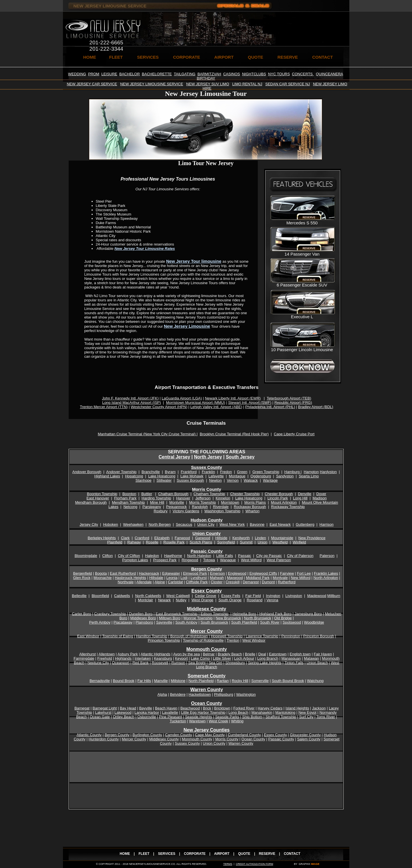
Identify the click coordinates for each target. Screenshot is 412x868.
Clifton (107, 556)
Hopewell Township (227, 636)
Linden (261, 538)
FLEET (116, 57)
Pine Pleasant (171, 717)
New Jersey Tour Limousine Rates (145, 249)
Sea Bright (197, 663)
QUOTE (255, 57)
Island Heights (297, 708)
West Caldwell (178, 596)
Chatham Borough (173, 494)
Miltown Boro (170, 618)
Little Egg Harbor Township (203, 712)
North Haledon (199, 556)
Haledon (152, 556)
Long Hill (300, 498)
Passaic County (207, 551)
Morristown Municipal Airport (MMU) (196, 403)
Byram (170, 472)
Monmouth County (197, 739)
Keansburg (163, 658)
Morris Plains (255, 502)
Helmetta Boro (244, 614)
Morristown (230, 502)
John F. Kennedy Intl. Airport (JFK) (130, 398)
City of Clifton (129, 556)
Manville (161, 681)
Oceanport (121, 663)
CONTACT (322, 57)
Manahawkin (262, 712)
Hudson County (207, 520)
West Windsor (254, 640)
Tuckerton (178, 721)
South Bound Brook (288, 681)
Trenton (233, 640)
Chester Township (245, 494)
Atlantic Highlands (156, 654)
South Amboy (186, 622)
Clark (125, 538)
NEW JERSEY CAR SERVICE (92, 84)
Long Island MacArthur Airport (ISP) (131, 403)
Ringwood (190, 560)
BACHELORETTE (157, 74)
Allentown (107, 654)
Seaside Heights (199, 717)
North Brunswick (258, 618)
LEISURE (109, 74)
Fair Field (253, 596)
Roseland (254, 600)
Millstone (178, 681)
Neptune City (98, 663)
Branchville (151, 472)
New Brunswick (228, 618)
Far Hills (144, 681)
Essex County (207, 591)
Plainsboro (144, 622)
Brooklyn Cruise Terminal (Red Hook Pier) (234, 434)
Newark (165, 600)
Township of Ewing (118, 636)
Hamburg (293, 472)
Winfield (299, 542)
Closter (217, 582)
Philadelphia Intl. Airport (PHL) (270, 407)
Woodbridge (314, 622)
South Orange (230, 600)
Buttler (147, 494)
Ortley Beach (123, 717)
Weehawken (133, 524)
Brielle (250, 654)
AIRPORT (224, 57)
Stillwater (164, 480)
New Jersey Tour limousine (194, 261)
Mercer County (134, 739)
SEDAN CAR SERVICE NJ (288, 84)
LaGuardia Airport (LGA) (182, 398)
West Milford (251, 560)
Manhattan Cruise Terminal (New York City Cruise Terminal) (147, 434)
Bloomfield (100, 596)
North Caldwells (148, 596)
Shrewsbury (235, 663)
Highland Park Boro (275, 614)
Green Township (266, 472)
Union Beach (317, 663)
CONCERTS (303, 74)
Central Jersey (174, 457)
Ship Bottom (252, 717)
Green (242, 472)
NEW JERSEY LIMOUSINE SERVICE (152, 84)
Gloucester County (305, 735)
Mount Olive (312, 502)
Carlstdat (175, 582)
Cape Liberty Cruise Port (294, 434)
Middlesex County (164, 739)
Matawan (311, 658)
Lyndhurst (199, 578)
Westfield (280, 542)
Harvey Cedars (270, 708)
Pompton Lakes (135, 560)
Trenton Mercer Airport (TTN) (104, 407)
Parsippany (152, 507)
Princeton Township (164, 640)
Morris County (207, 489)
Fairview (287, 573)
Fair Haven (323, 654)
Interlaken (143, 658)
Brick (207, 708)
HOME (90, 57)
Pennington (291, 636)
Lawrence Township (262, 636)
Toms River (326, 717)
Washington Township (222, 511)
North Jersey (208, 457)
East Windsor (88, 636)
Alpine (160, 582)
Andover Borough (87, 472)
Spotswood (292, 622)
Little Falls (225, 556)
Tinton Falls (294, 663)
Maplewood (317, 596)
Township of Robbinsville (203, 640)
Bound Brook (123, 681)
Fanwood (182, 538)
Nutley (181, 600)
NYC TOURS (279, 74)
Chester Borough (279, 494)
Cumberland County (244, 735)
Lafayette (216, 476)
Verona (272, 600)
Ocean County (253, 739)
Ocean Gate (100, 717)
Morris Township (203, 502)
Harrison (327, 524)
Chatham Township (209, 494)
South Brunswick (214, 622)
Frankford (189, 472)
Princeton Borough (319, 636)
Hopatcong (134, 476)
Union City (206, 524)
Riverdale (221, 507)
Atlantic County (89, 735)
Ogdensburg (261, 476)
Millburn (334, 596)
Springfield (226, 542)
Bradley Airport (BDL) (316, 407)
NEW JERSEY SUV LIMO (208, 84)
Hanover (183, 498)
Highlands (123, 658)
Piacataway (123, 622)
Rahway (134, 542)
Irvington (273, 596)
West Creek (218, 721)
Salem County (309, 739)
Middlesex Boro (143, 618)
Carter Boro (81, 614)
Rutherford (287, 582)
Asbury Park (128, 654)
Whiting (237, 721)
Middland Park (258, 578)
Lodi (184, 578)
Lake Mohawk (192, 476)
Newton (215, 480)
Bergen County (207, 569)
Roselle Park (174, 542)
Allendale (144, 582)
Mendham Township (128, 502)
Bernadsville (100, 681)
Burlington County (147, 735)
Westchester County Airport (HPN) (159, 407)
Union (262, 542)
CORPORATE (187, 57)
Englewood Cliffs (263, 573)
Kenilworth (241, 538)
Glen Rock (82, 578)
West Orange (202, 600)
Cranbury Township (110, 614)
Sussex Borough (190, 480)
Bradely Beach (230, 654)
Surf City (306, 717)
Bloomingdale (86, 556)
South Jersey (240, 457)
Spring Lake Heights (265, 663)
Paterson (327, 556)
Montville (177, 502)
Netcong (130, 507)
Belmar (209, 654)
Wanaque (228, 560)
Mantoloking (285, 712)
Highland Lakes (107, 476)
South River (270, 622)
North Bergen (160, 524)
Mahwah (217, 578)
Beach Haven (166, 708)
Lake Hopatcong (162, 476)
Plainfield (115, 542)
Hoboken (110, 524)
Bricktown (222, 708)
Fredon (226, 472)
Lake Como (200, 658)
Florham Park (125, 498)
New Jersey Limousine (187, 326)
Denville (304, 494)
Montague (237, 476)
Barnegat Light (105, 708)
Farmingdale (84, 658)
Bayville (145, 708)
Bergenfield (83, 573)
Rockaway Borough (250, 507)
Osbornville (147, 717)
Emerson (217, 573)
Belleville (79, 596)
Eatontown (278, 654)
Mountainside (282, 538)
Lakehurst (103, 712)
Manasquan (291, 658)
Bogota (101, 573)
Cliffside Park (197, 582)
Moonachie (103, 578)
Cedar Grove (205, 596)
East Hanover (98, 498)
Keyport (182, 658)
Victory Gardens (186, 511)
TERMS (228, 864)
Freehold (105, 658)
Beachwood (190, 708)
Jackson (319, 708)
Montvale (280, 578)
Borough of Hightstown (189, 636)
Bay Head (128, 708)
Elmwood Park (195, 573)
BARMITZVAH (209, 74)
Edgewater (171, 573)
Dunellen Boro (141, 614)
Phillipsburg (224, 694)
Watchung (315, 681)
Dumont (268, 582)
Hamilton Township (152, 636)
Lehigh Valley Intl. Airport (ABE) (216, 407)
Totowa (209, 560)
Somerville (260, 681)
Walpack (251, 480)
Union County (207, 533)
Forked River (244, 708)
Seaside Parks (227, 717)
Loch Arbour (244, 658)
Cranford (142, 538)
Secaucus (184, 524)
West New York (232, 524)
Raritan (223, 681)
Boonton (129, 494)
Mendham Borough (91, 502)
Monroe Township (198, 618)
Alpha (162, 694)
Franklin (208, 472)
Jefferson (203, 498)
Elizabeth (162, 538)
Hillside (221, 538)
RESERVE (288, 57)
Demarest (251, 582)
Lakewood (123, 712)
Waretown (197, 721)
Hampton (311, 472)
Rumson (178, 663)
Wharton (252, 511)
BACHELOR (130, 74)
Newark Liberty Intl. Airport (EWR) (233, 398)
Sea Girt (215, 663)
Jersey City (89, 524)
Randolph (200, 507)
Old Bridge (283, 618)
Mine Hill (157, 502)
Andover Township (121, 472)
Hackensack (149, 573)
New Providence (312, 538)
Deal (262, 654)
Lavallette (170, 712)
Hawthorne (173, 556)
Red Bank (141, 663)
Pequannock (177, 507)
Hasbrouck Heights (130, 578)
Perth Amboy (100, 622)
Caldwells (122, 596)
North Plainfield (201, 681)
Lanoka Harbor (147, 712)
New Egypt (307, 712)
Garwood (203, 538)
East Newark (280, 524)
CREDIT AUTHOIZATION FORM (254, 864)
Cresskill (232, 582)
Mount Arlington (284, 502)
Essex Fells (231, 596)
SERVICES (148, 57)
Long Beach (238, 712)
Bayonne (257, 524)
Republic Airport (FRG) (293, 403)
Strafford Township (281, 717)
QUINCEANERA (329, 74)
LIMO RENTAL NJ (247, 84)
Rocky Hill (240, 681)
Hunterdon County (104, 739)
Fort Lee (304, 573)
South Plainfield (244, 622)
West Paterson (279, 560)
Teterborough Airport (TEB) (289, 398)
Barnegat (82, 708)
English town (300, 654)
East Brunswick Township (177, 614)
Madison (320, 498)
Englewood (237, 573)
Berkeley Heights (102, 538)
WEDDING (77, 74)
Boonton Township (102, 494)
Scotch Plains (201, 542)
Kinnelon (223, 498)
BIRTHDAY (206, 78)
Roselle (152, 542)
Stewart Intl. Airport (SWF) (250, 403)
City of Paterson (300, 556)
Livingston (294, 596)
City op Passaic (269, 556)
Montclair (145, 600)
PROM (94, 74)
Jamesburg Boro (308, 614)
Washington (246, 694)
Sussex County (207, 467)
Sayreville (164, 622)
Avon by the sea (187, 654)
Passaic (245, 556)
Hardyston (328, 472)
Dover (321, 494)
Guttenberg (305, 524)
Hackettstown (200, 694)
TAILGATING (185, 74)
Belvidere (178, 694)
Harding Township (156, 498)
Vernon (233, 480)
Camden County (179, 735)
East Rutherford (123, 573)
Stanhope (143, 480)
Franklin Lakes (326, 573)
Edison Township (214, 614)
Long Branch (268, 658)
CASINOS (232, 74)
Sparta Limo (309, 476)
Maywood (235, 578)
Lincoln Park (278, 498)
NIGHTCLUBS (254, 74)
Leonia (172, 578)
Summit (246, 542)
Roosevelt (160, 663)
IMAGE (315, 864)
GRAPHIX (305, 864)
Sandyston (285, 476)
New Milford (301, 578)
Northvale (126, 582)
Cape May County (210, 735)
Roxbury (161, 511)
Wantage (270, 480)
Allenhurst (88, 654)
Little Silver (222, 658)
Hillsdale (156, 578)
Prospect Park (165, 560)
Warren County (241, 743)
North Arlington (326, 578)
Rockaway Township (288, 507)
